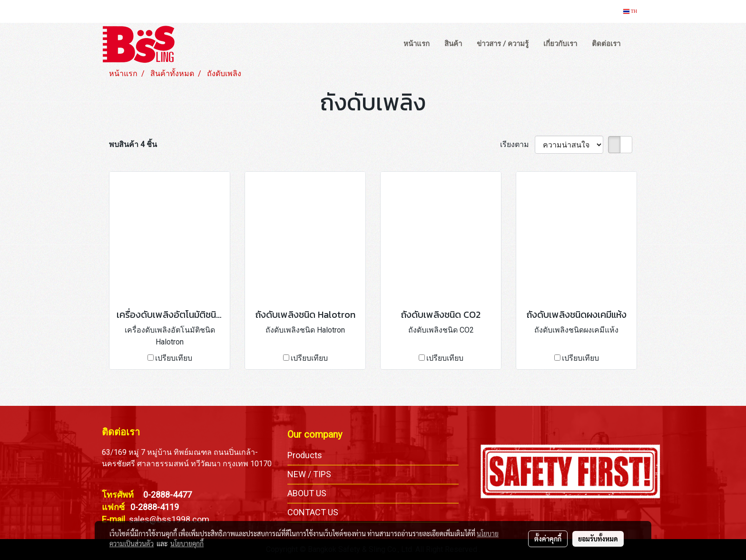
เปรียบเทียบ (174, 358)
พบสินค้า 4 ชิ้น (133, 144)
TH (630, 11)
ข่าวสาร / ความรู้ (503, 44)
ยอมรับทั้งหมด (598, 539)
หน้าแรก (417, 44)
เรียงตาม (517, 144)
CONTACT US (313, 512)
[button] (637, 44)
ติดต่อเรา (606, 44)
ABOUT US (307, 493)
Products (305, 455)
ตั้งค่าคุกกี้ (548, 539)
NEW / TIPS (309, 474)
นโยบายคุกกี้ (187, 543)
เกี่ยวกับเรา (560, 44)
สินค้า (453, 44)
